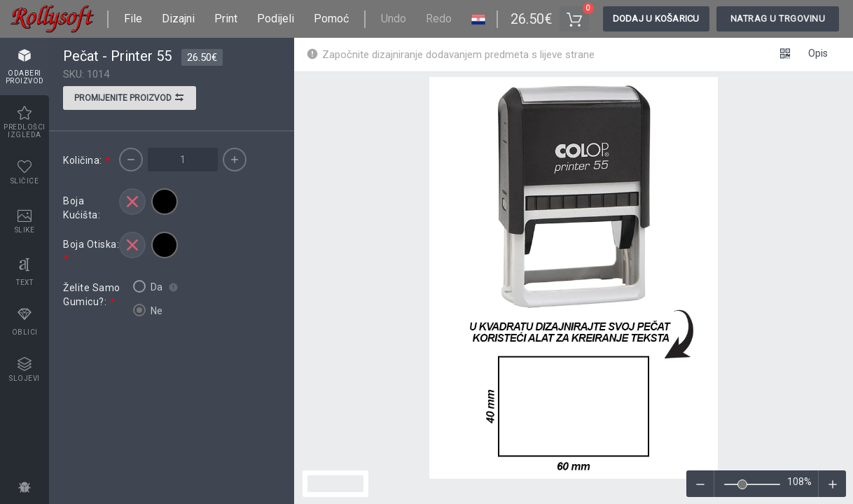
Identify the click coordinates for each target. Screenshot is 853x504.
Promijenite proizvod (130, 99)
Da (148, 286)
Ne (148, 310)
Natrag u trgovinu (778, 19)
